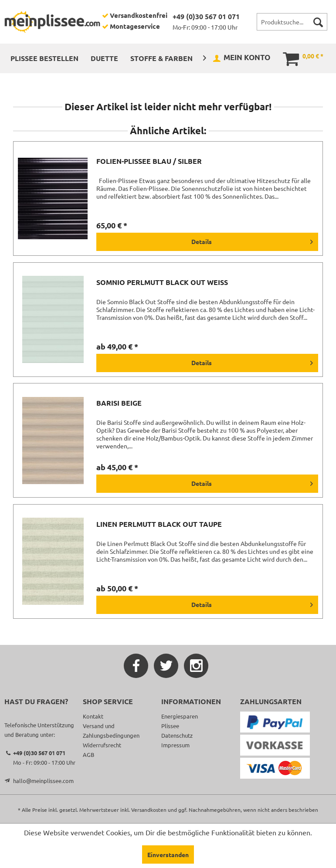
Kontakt (93, 716)
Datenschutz (177, 735)
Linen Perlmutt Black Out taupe (159, 524)
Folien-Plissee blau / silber (149, 161)
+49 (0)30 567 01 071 (206, 16)
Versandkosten (149, 810)
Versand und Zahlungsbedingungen (111, 731)
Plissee (170, 726)
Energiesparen (180, 716)
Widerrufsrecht (102, 745)
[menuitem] (292, 22)
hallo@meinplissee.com (43, 781)
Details (252, 240)
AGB (88, 754)
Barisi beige (119, 403)
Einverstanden (168, 854)
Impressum (175, 745)
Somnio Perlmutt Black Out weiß (162, 282)
